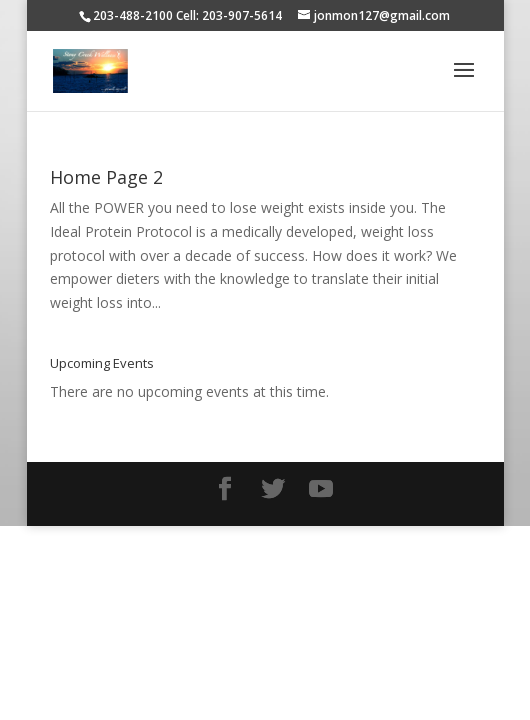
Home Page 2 (106, 177)
